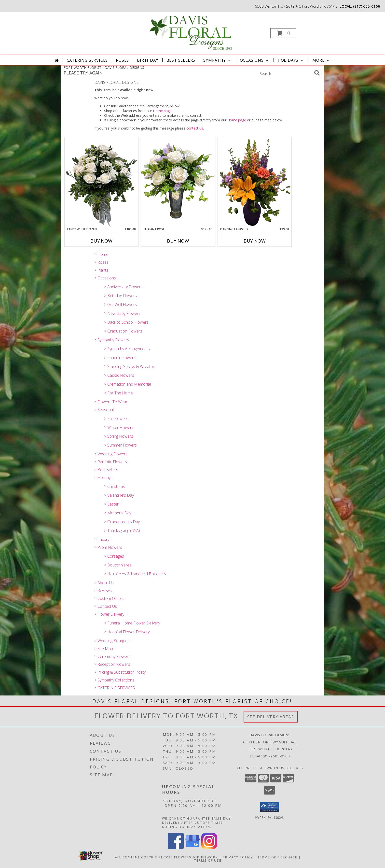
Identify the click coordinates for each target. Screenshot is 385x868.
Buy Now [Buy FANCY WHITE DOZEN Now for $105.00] (101, 241)
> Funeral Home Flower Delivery (132, 623)
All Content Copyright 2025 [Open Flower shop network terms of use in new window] (144, 857)
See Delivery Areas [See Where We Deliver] (271, 717)
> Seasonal (104, 410)
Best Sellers (181, 60)
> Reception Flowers (112, 664)
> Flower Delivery (109, 614)
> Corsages (114, 556)
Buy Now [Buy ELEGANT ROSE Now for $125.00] (178, 241)
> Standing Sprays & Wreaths (129, 366)
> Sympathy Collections (114, 680)
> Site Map (104, 649)
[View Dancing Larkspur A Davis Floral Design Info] (255, 182)
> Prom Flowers (108, 547)
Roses (122, 60)
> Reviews (103, 591)
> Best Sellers (106, 470)
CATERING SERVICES (87, 60)
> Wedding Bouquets (112, 641)
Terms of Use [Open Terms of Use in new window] (208, 860)
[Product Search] (286, 73)
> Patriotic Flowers (111, 462)
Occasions (255, 60)
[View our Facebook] (176, 847)
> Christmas (114, 486)
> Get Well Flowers (120, 304)
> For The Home (118, 393)
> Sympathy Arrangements (127, 349)
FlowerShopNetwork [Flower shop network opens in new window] (196, 857)
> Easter (111, 504)
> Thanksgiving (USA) (122, 531)
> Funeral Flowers (120, 358)
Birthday (148, 60)
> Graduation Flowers (123, 331)
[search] (317, 73)
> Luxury (102, 539)
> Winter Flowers (119, 427)
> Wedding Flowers (111, 454)
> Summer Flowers (120, 445)
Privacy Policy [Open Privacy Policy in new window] (238, 857)
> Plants (101, 270)
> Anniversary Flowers (123, 287)
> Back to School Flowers (126, 322)
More (321, 60)
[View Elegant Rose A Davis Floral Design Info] (178, 182)
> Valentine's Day (119, 495)
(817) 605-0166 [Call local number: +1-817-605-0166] (367, 6)
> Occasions (105, 278)
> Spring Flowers (119, 436)
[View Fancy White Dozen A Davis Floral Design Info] (101, 182)
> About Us (104, 583)
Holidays (291, 60)
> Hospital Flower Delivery (127, 632)
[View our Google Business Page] (192, 847)
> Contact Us (106, 606)
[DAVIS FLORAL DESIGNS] (192, 32)
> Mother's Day (118, 513)
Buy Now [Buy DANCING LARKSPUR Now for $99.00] (255, 241)
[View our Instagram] (209, 847)
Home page (162, 111)
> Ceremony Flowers (112, 656)
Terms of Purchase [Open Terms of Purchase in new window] (277, 857)
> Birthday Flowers (120, 296)
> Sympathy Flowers (112, 340)
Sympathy (217, 60)
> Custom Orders (109, 598)
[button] (283, 33)
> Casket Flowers (119, 375)
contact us (195, 128)
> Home (101, 254)
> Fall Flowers (116, 419)
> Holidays (103, 477)
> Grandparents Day (122, 522)
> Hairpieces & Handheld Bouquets (135, 574)
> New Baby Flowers (122, 313)
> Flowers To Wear (111, 402)
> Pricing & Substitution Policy (120, 672)
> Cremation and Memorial (127, 384)
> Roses (101, 262)
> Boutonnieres (118, 565)
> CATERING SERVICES (115, 688)
